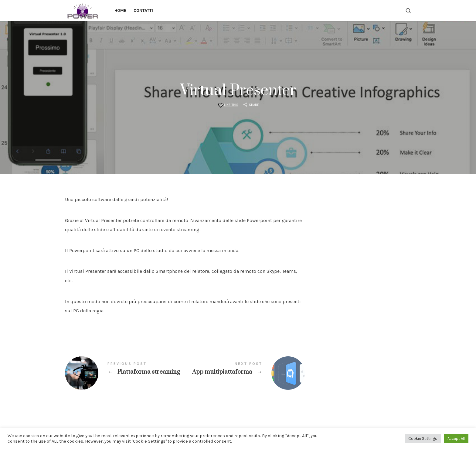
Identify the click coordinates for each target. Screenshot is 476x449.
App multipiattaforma (245, 373)
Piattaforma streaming (125, 373)
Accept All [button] (456, 439)
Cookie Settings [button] (423, 439)
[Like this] (228, 105)
